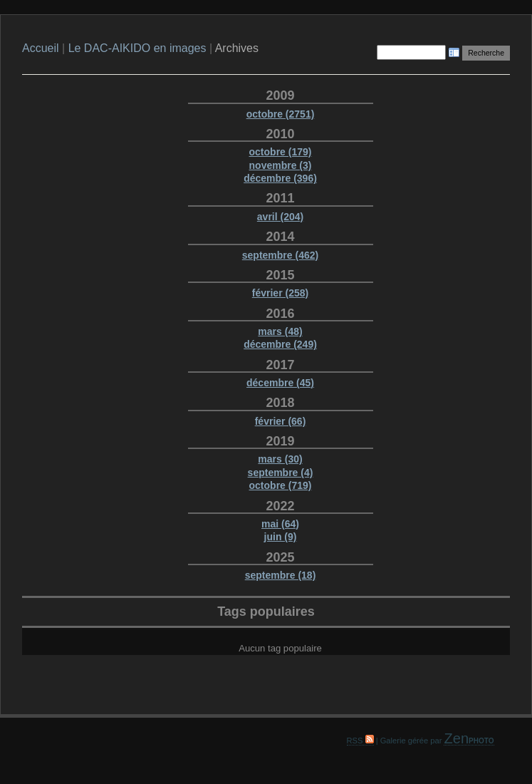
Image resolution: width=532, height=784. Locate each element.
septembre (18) (281, 575)
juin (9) (281, 537)
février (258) (280, 293)
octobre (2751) (281, 114)
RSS (360, 741)
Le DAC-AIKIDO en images (139, 48)
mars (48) (280, 331)
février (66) (281, 421)
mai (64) (280, 524)
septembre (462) (280, 255)
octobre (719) (281, 485)
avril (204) (280, 217)
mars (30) (280, 459)
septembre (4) (281, 473)
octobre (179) (281, 152)
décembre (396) (280, 178)
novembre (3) (281, 165)
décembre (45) (280, 383)
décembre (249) (280, 344)
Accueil (41, 48)
